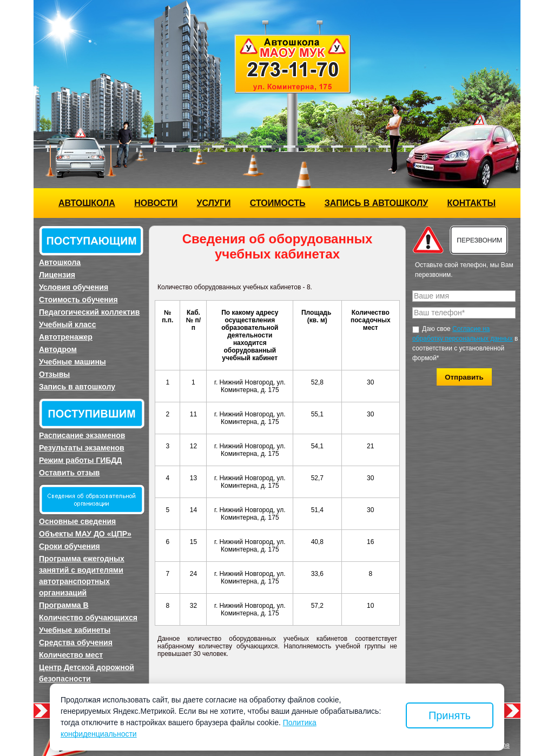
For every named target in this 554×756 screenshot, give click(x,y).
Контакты (471, 203)
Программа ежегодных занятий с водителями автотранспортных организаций (82, 576)
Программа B (64, 605)
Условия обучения (74, 287)
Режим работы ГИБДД (80, 460)
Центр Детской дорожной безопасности (87, 673)
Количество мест (71, 655)
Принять (450, 715)
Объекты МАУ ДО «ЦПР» (85, 534)
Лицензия (57, 275)
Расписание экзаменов (82, 435)
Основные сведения (77, 521)
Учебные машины (72, 362)
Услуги (214, 203)
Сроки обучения (70, 546)
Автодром (58, 349)
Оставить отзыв (69, 473)
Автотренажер (66, 337)
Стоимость (278, 203)
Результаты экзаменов (82, 448)
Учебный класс (67, 324)
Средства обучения (76, 642)
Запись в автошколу (376, 203)
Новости (156, 203)
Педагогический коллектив (89, 312)
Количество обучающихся (88, 618)
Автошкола (87, 203)
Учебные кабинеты (75, 630)
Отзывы (54, 374)
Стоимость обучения (78, 300)
